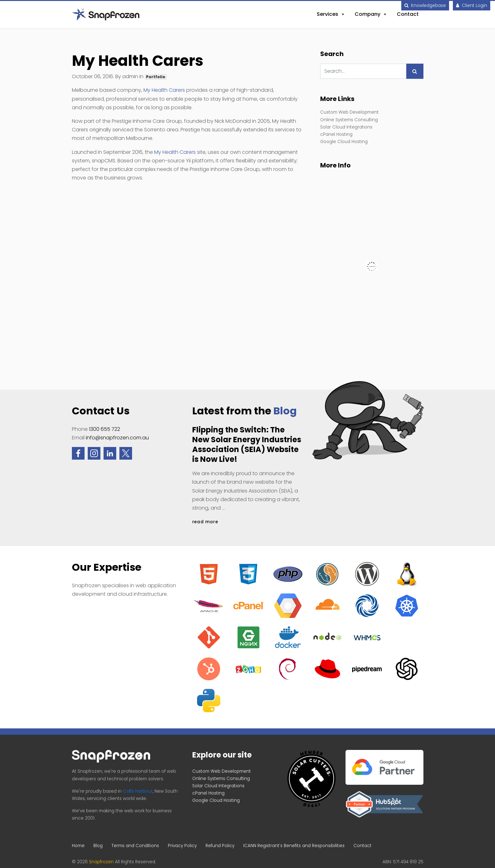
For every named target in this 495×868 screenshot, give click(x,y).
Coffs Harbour (138, 791)
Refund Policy (220, 846)
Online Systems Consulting (349, 120)
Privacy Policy (182, 846)
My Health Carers (164, 90)
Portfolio (156, 77)
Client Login (472, 6)
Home (78, 846)
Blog (285, 411)
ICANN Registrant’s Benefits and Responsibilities (294, 846)
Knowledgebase (425, 6)
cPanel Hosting (336, 134)
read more (205, 522)
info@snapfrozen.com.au (117, 438)
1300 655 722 (105, 429)
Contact (408, 14)
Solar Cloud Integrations (346, 127)
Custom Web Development (349, 112)
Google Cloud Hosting (344, 142)
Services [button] (331, 14)
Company (371, 14)
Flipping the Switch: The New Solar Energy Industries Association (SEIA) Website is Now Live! (247, 445)
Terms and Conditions (135, 846)
